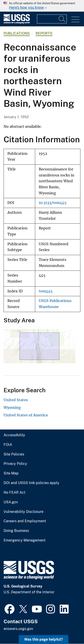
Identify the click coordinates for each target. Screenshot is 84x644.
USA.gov (11, 502)
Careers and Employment (25, 521)
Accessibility (14, 435)
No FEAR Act (14, 493)
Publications (17, 33)
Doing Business (16, 531)
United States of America (26, 415)
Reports (44, 33)
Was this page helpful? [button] (44, 639)
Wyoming (12, 407)
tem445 (46, 291)
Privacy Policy (15, 464)
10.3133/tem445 (53, 203)
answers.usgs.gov (18, 629)
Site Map (11, 473)
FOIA (8, 445)
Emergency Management (25, 540)
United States (16, 400)
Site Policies (14, 454)
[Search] (62, 19)
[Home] (17, 23)
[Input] (52, 19)
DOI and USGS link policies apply (31, 483)
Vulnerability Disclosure (24, 512)
